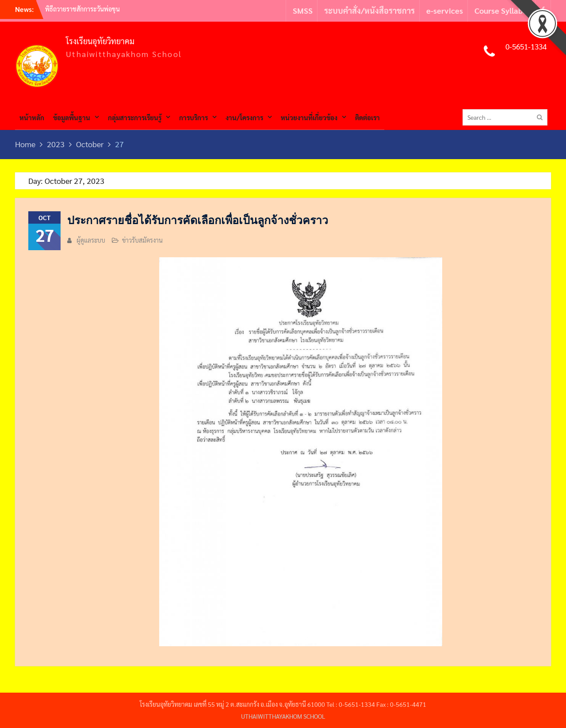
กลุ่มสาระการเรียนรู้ (135, 117)
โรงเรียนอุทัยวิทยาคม (100, 41)
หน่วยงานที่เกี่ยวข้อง (309, 117)
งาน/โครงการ (244, 117)
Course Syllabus (503, 10)
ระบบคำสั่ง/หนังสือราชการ (369, 10)
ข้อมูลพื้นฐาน (72, 117)
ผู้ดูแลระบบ (91, 240)
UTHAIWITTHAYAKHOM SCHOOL (283, 716)
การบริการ (193, 117)
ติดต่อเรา (367, 117)
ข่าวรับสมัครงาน (142, 240)
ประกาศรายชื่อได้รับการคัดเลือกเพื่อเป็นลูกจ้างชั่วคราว (198, 220)
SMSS (303, 10)
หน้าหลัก (32, 117)
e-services (445, 10)
